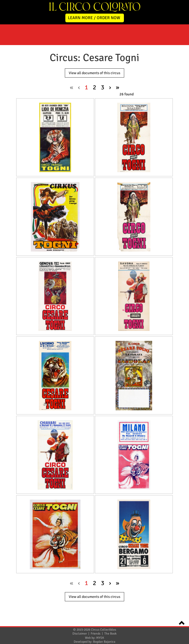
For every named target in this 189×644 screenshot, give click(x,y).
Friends (96, 634)
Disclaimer (80, 634)
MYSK (100, 638)
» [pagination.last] (118, 87)
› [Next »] (110, 87)
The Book (110, 634)
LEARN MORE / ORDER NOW (94, 18)
